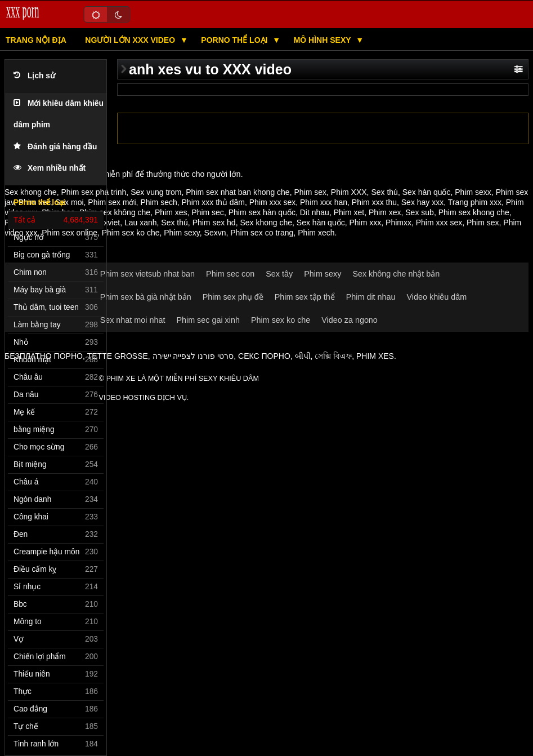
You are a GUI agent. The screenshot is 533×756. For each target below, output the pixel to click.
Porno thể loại (235, 40)
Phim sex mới (112, 202)
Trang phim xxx (475, 202)
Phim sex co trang (262, 233)
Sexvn (215, 233)
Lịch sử (34, 76)
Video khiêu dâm (437, 297)
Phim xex (385, 212)
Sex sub (420, 212)
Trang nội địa (36, 40)
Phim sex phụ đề (233, 297)
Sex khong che (266, 223)
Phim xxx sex (272, 202)
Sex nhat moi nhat (133, 320)
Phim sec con (230, 274)
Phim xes (171, 212)
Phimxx (398, 223)
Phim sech (158, 202)
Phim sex (310, 192)
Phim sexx (473, 192)
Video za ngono (350, 320)
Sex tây (279, 274)
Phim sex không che (115, 212)
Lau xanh (141, 223)
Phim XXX (349, 192)
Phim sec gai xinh (208, 320)
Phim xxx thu (374, 202)
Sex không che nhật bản (396, 274)
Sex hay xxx (422, 202)
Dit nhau (315, 212)
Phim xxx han (324, 202)
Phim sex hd (214, 223)
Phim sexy (182, 233)
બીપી (303, 356)
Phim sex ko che (131, 233)
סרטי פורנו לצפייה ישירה (193, 356)
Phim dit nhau (371, 297)
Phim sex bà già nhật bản (146, 297)
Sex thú (384, 192)
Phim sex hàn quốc (262, 212)
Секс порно (264, 356)
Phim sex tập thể (305, 297)
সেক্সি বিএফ (333, 356)
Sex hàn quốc (427, 192)
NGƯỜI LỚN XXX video (131, 40)
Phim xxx (365, 223)
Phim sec (208, 212)
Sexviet (107, 223)
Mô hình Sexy (324, 40)
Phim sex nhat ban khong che (238, 192)
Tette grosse (118, 356)
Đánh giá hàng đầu (55, 147)
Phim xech (316, 233)
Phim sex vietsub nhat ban (147, 274)
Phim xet (349, 212)
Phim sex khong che (474, 212)
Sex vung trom (156, 192)
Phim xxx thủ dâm (213, 202)
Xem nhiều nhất (50, 168)
